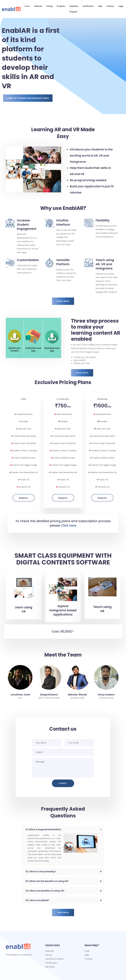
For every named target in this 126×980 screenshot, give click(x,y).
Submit (63, 783)
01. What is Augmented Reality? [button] (43, 829)
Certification (88, 6)
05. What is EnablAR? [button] (37, 900)
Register (24, 465)
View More (63, 905)
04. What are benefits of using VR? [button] (45, 891)
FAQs (87, 951)
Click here (69, 526)
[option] (20, 682)
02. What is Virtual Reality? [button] (41, 872)
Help (100, 6)
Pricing (49, 6)
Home (27, 6)
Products (61, 6)
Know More (63, 301)
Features (38, 6)
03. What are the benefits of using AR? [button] (47, 881)
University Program (74, 9)
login (121, 6)
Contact (110, 6)
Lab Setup (50, 967)
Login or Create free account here (28, 98)
